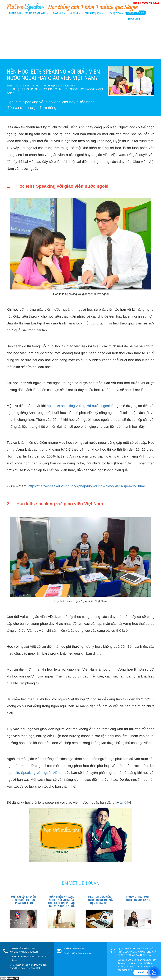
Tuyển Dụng (134, 19)
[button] (23, 900)
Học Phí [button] (75, 13)
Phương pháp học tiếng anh (59, 86)
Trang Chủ (15, 13)
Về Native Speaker (37, 13)
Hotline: (146, 3)
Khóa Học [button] (59, 13)
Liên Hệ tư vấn (115, 13)
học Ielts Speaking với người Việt (33, 773)
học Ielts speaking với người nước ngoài (78, 406)
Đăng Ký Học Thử (136, 13)
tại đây (125, 802)
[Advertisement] (80, 37)
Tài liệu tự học (31, 86)
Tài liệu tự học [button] (94, 13)
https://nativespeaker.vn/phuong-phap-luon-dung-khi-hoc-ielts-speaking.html (86, 486)
